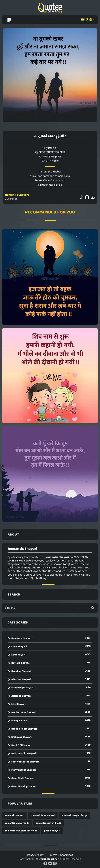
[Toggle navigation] (9, 20)
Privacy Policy (35, 855)
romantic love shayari (43, 815)
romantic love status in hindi (21, 831)
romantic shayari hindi (48, 823)
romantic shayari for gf (75, 815)
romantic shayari (14, 815)
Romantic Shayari (17, 195)
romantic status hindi (17, 823)
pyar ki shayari (52, 831)
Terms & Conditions (61, 855)
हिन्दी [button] (87, 20)
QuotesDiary (49, 859)
